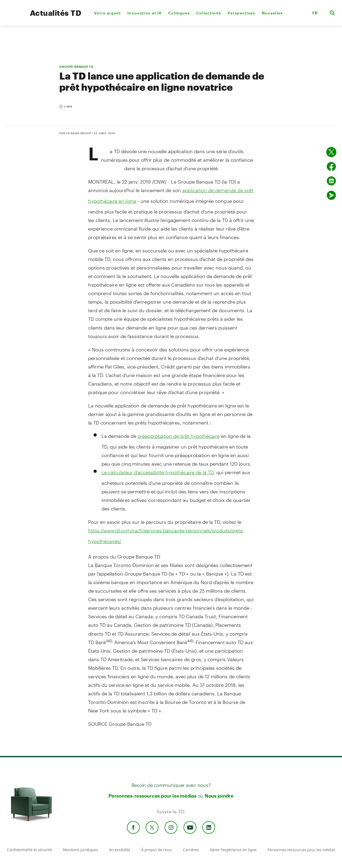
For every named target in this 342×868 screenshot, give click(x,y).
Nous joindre (219, 796)
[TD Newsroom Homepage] (14, 17)
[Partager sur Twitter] (331, 152)
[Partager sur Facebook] (331, 167)
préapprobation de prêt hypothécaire (179, 436)
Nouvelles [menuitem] (272, 13)
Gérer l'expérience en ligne (233, 850)
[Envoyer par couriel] (331, 195)
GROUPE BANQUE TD (76, 67)
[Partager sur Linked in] (331, 181)
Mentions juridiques (80, 850)
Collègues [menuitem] (179, 13)
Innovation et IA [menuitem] (145, 13)
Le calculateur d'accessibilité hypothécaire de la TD (158, 472)
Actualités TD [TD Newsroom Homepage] (56, 13)
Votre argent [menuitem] (108, 13)
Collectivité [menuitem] (209, 13)
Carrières (191, 850)
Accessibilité (120, 850)
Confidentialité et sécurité (30, 850)
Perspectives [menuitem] (241, 13)
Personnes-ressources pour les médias (152, 796)
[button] (301, 13)
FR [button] (315, 13)
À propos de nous (156, 850)
